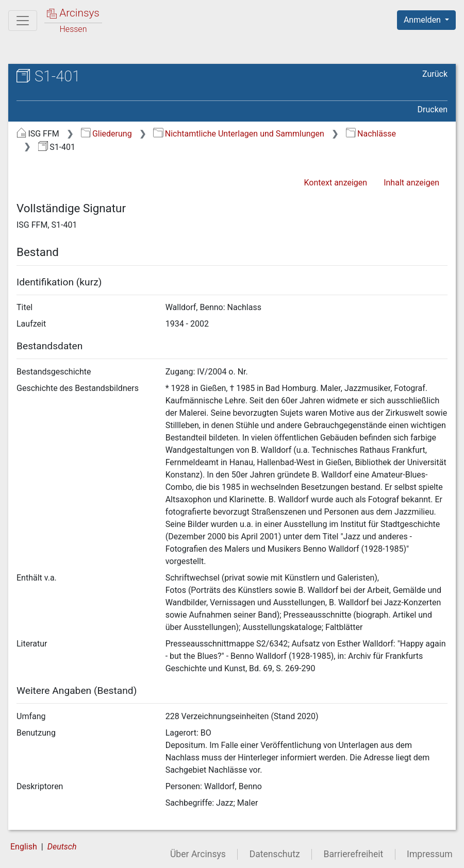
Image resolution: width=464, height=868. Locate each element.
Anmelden (423, 20)
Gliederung (106, 134)
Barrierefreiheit (354, 854)
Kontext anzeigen (335, 183)
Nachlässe (371, 134)
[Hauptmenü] (23, 21)
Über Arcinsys (198, 854)
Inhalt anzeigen (411, 183)
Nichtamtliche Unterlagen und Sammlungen (238, 134)
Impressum (430, 854)
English (24, 847)
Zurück (435, 74)
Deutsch (62, 847)
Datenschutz (275, 854)
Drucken (433, 109)
